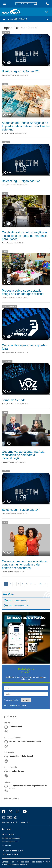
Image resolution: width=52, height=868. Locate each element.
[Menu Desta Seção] (26, 19)
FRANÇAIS (25, 823)
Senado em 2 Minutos (9, 307)
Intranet (6, 829)
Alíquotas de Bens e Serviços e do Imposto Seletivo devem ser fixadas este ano (26, 126)
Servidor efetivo (8, 834)
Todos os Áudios (12, 798)
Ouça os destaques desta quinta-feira (25, 741)
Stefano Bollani (16, 727)
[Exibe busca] (47, 12)
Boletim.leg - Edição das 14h (21, 181)
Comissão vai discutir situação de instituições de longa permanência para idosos (25, 236)
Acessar (26, 700)
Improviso (8, 723)
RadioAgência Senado (9, 75)
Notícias (5, 84)
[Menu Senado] (5, 4)
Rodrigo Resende (7, 243)
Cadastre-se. (22, 705)
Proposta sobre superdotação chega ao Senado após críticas (23, 292)
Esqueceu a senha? (12, 700)
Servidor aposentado (10, 842)
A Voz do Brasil (7, 361)
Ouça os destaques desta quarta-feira (24, 347)
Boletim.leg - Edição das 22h (21, 71)
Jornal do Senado (14, 400)
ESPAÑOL (15, 823)
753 (41, 584)
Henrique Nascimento (9, 298)
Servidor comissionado (11, 838)
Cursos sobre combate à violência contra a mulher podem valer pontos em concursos (25, 565)
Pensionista (7, 845)
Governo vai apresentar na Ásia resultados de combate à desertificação (23, 455)
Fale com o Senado (11, 855)
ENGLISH (6, 823)
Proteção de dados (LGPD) (13, 851)
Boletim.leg (6, 32)
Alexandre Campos (8, 133)
